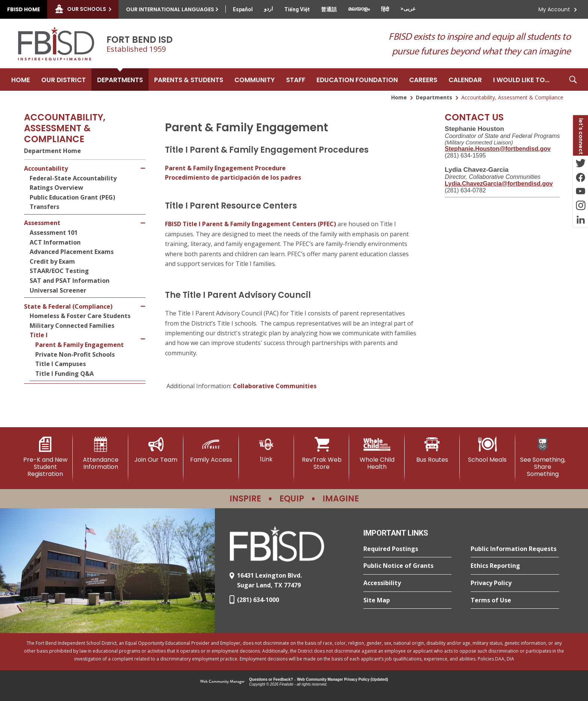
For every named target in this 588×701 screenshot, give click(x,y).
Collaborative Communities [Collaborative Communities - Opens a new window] (275, 386)
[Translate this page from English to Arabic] (408, 9)
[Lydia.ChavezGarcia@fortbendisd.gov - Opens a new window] (499, 184)
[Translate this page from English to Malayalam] (359, 9)
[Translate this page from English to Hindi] (385, 9)
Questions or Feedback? (271, 679)
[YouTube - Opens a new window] (580, 191)
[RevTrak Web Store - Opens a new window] (322, 454)
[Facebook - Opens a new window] (580, 177)
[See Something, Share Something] (543, 457)
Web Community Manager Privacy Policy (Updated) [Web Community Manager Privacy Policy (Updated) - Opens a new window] (343, 679)
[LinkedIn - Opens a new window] (580, 220)
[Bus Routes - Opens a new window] (432, 450)
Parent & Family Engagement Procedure (225, 168)
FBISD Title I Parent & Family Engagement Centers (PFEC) (250, 224)
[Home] (21, 80)
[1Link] (266, 450)
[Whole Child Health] (377, 454)
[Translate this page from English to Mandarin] (329, 9)
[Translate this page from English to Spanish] (243, 9)
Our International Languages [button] (170, 9)
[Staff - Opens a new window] (296, 80)
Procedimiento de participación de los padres (233, 177)
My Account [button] (554, 9)
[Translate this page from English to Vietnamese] (297, 9)
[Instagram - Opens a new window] (580, 206)
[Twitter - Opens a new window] (580, 163)
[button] (573, 80)
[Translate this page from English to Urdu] (268, 9)
